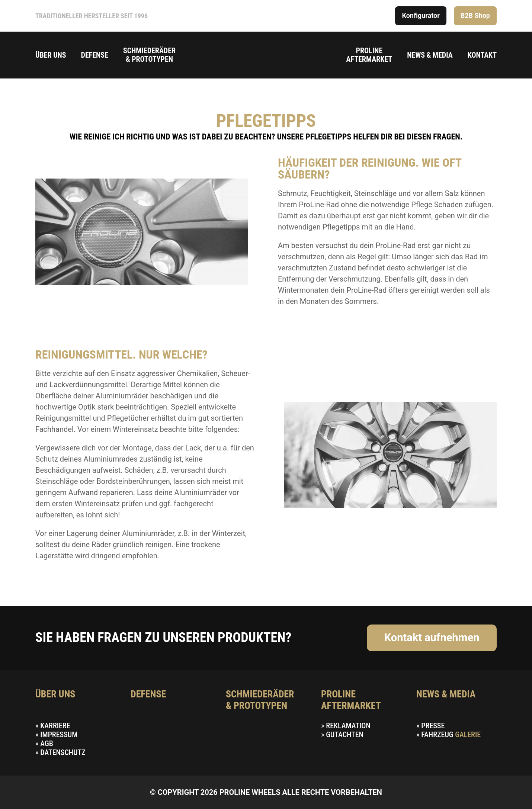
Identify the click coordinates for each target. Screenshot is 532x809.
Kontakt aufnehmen (432, 638)
